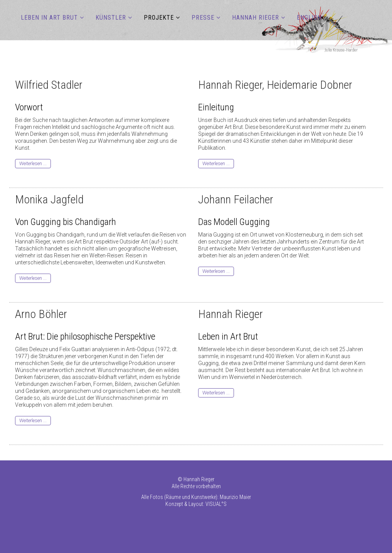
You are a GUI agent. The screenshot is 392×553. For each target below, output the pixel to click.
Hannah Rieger (199, 479)
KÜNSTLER (111, 18)
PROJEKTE (159, 18)
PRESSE (203, 18)
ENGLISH (309, 18)
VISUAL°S (216, 504)
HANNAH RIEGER (256, 18)
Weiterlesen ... (33, 164)
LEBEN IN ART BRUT (49, 18)
